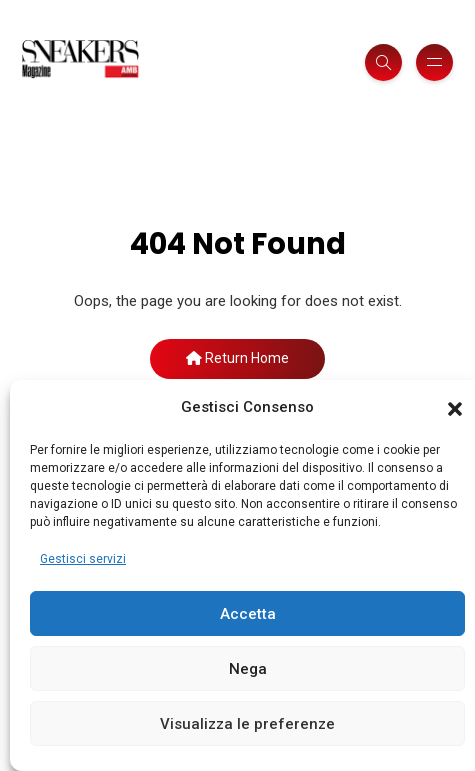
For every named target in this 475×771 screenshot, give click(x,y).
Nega (248, 669)
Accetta (248, 614)
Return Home (237, 358)
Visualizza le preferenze (247, 724)
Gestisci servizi (83, 559)
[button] (455, 408)
